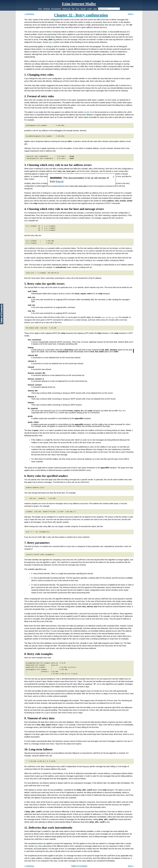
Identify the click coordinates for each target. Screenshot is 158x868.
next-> (131, 14)
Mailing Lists (66, 9)
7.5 (123, 25)
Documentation (56, 9)
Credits (89, 9)
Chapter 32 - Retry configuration (81, 15)
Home (40, 9)
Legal (95, 9)
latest (60, 182)
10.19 (86, 112)
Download (47, 9)
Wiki (73, 9)
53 (121, 643)
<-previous (29, 14)
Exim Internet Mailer (79, 4)
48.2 (51, 42)
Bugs (78, 9)
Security (83, 9)
